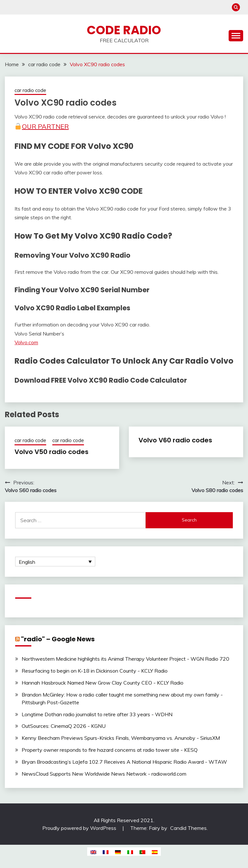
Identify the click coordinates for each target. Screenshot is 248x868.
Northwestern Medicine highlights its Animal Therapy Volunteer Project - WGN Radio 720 (125, 659)
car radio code (30, 90)
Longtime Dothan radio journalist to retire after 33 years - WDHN (97, 714)
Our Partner (42, 126)
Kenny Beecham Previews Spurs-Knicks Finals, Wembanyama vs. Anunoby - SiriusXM (121, 738)
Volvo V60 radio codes (175, 440)
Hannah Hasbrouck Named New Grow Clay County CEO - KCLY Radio (103, 683)
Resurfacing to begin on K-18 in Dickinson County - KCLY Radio (95, 671)
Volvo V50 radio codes (52, 452)
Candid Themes (188, 828)
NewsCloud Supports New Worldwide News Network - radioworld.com (104, 774)
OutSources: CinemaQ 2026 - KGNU (64, 726)
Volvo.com (26, 342)
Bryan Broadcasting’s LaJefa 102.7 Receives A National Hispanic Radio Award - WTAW (124, 762)
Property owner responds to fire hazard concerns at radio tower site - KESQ (110, 750)
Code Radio (124, 30)
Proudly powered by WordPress (80, 828)
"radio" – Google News (58, 639)
